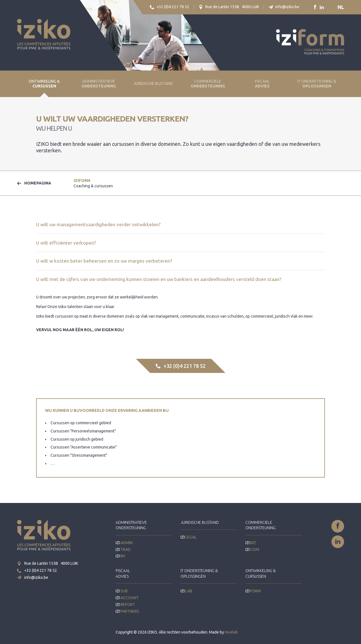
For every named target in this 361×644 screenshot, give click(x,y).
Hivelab (231, 632)
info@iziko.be (284, 7)
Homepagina (34, 183)
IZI (93, 183)
